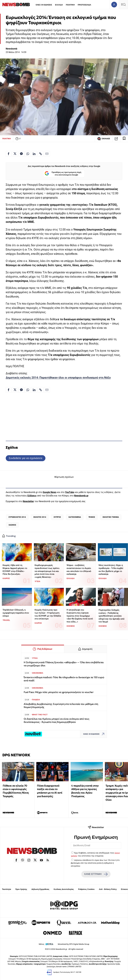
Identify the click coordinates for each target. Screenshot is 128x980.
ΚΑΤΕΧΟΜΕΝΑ (75, 517)
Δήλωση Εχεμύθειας (40, 889)
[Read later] (124, 139)
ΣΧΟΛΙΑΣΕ (104, 139)
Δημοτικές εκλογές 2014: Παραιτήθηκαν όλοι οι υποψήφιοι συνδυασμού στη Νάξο (58, 378)
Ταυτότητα (6, 889)
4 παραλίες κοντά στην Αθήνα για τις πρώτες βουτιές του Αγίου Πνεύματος (85, 791)
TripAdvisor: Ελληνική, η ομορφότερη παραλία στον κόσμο (16, 613)
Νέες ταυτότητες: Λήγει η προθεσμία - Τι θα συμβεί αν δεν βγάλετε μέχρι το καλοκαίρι (111, 570)
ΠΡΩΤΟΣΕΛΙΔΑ (84, 5)
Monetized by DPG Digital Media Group (74, 944)
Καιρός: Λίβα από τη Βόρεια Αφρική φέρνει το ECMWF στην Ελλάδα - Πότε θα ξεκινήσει (15, 570)
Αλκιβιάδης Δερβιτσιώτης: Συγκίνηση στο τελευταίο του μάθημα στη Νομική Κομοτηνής (61, 706)
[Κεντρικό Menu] (123, 4)
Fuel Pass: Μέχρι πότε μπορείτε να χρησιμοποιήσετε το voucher (59, 692)
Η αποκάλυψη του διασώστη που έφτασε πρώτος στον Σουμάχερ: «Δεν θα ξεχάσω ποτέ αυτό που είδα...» (80, 616)
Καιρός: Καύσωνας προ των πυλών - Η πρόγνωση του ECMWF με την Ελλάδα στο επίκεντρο (48, 614)
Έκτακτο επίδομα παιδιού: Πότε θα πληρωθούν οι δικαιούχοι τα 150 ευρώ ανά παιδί (64, 679)
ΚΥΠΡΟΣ (57, 517)
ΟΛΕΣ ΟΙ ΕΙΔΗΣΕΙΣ (44, 5)
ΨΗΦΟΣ (92, 517)
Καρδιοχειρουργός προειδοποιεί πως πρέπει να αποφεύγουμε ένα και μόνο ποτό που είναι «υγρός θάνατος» (47, 571)
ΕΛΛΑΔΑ (59, 5)
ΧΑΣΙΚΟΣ (12, 525)
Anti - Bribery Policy (108, 889)
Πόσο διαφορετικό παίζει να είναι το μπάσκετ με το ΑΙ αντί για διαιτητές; (50, 791)
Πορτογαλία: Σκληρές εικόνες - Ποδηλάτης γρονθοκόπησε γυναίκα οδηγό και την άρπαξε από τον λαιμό (111, 616)
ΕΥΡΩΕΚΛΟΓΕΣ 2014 (17, 517)
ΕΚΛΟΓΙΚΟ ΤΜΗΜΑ (111, 517)
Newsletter (28, 501)
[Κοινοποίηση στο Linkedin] (34, 154)
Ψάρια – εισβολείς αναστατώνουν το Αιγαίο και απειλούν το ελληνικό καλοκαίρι (79, 570)
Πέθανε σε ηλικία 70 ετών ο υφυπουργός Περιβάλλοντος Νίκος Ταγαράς (16, 791)
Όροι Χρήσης (21, 889)
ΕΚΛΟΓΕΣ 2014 (40, 517)
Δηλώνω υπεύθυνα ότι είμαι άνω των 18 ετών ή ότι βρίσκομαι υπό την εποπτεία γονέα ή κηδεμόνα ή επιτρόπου (95, 863)
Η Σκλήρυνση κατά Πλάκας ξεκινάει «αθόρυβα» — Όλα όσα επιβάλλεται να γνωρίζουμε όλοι (64, 664)
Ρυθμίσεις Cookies (86, 889)
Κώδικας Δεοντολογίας (64, 889)
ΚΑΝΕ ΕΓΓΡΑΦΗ (96, 874)
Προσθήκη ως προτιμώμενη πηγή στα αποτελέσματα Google (63, 174)
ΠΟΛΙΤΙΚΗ (70, 5)
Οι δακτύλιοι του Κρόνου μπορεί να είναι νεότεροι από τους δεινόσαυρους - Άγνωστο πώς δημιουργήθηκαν (56, 720)
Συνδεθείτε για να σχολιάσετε (25, 458)
